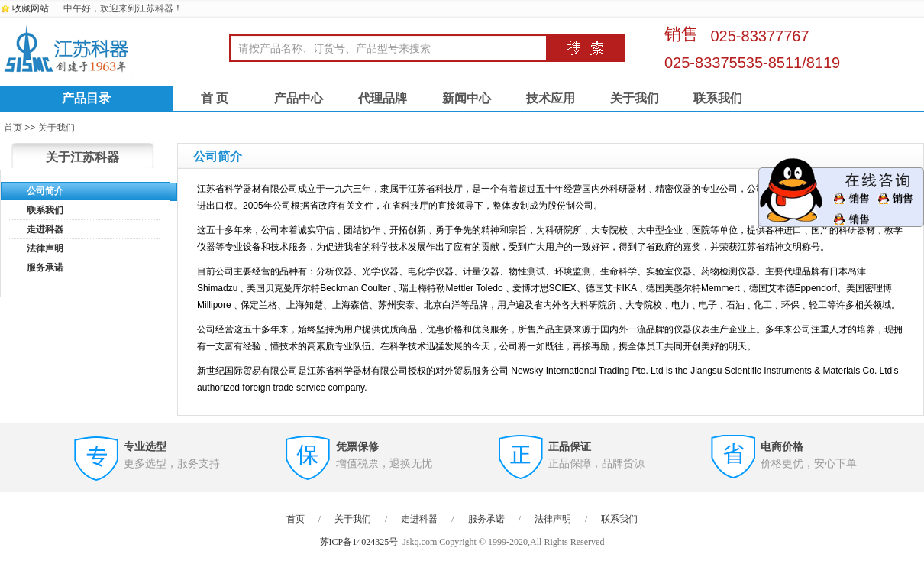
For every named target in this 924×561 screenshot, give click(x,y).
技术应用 (551, 98)
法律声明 (45, 248)
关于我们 (635, 98)
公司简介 (45, 191)
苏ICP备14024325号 (359, 542)
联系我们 (718, 98)
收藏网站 (31, 8)
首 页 (215, 98)
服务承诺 (45, 268)
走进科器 (45, 229)
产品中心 (299, 98)
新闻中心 (467, 98)
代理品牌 (383, 98)
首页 (296, 519)
